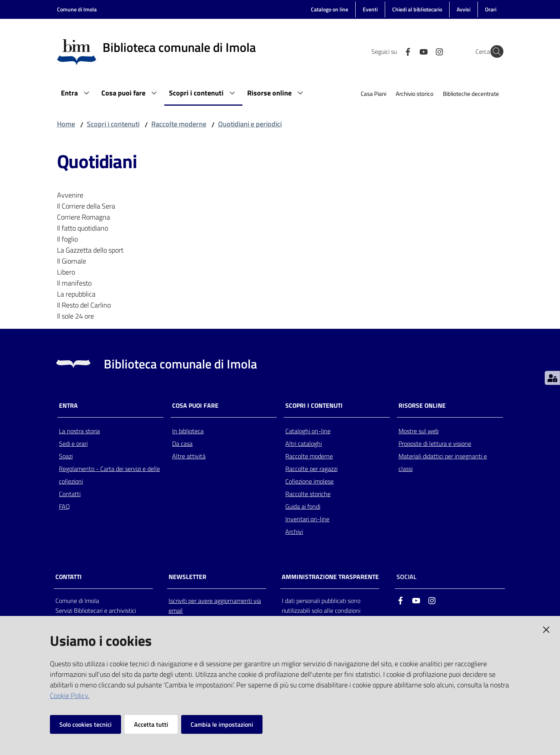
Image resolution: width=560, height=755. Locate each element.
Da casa (182, 443)
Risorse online (422, 406)
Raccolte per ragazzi (311, 469)
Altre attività (189, 456)
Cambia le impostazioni (222, 724)
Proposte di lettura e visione (435, 443)
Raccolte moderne (179, 124)
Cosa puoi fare (195, 406)
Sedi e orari (73, 443)
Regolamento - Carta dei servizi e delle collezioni (109, 475)
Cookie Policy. (70, 695)
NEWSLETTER (187, 577)
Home (66, 124)
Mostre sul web (419, 431)
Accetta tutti (151, 724)
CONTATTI (69, 577)
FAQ (64, 506)
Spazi (66, 456)
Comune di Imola (77, 9)
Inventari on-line (307, 519)
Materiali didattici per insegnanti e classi (443, 462)
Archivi (294, 531)
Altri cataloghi (304, 443)
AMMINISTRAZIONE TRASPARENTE (330, 577)
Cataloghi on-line (308, 431)
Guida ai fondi (303, 506)
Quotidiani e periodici (250, 124)
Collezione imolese (309, 481)
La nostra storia (79, 431)
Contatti (70, 494)
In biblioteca (188, 431)
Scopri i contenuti (113, 124)
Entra (68, 406)
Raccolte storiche (308, 494)
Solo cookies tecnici (85, 724)
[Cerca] (494, 51)
